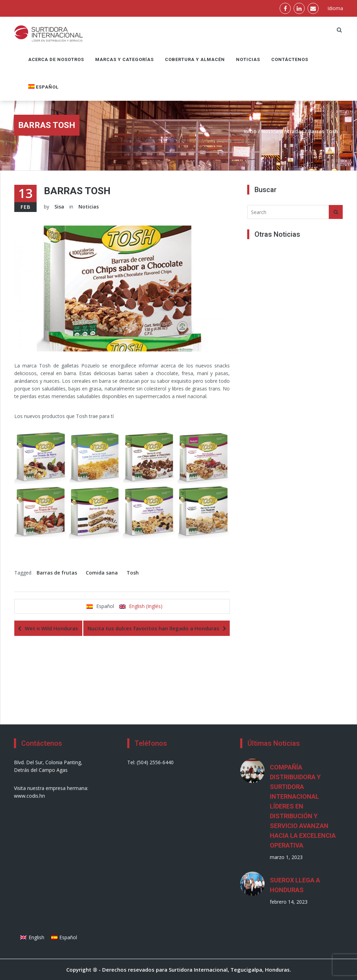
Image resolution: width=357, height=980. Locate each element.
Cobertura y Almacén (195, 59)
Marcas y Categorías (124, 59)
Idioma (335, 8)
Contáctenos (290, 59)
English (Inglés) (146, 606)
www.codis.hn (29, 796)
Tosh (133, 573)
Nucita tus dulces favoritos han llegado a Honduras (153, 628)
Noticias (248, 59)
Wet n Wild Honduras (51, 628)
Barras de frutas (57, 573)
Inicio (250, 131)
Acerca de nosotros (56, 59)
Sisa (59, 207)
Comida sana (102, 573)
